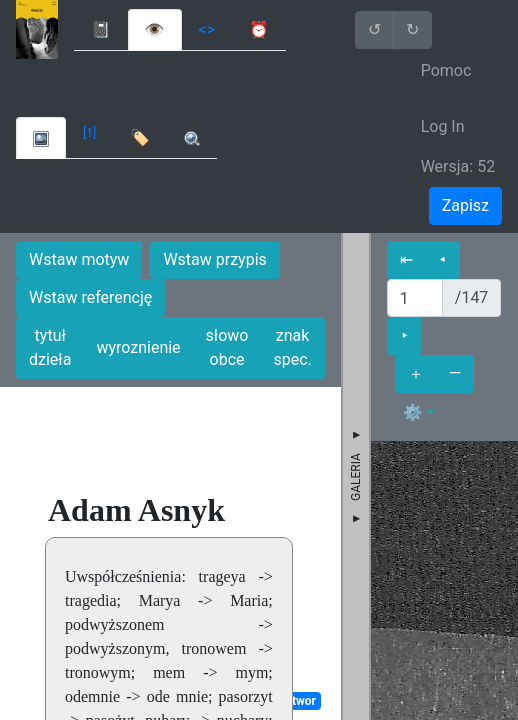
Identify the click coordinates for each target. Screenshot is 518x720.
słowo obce (227, 347)
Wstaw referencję (90, 297)
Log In (443, 126)
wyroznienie (138, 347)
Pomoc (446, 70)
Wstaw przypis (214, 259)
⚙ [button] (413, 412)
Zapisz (465, 205)
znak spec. (292, 347)
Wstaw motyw (79, 259)
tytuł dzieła (50, 347)
